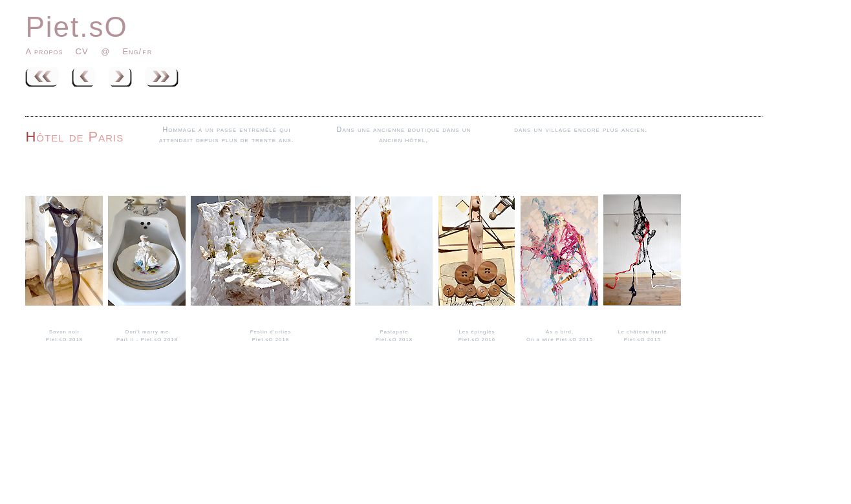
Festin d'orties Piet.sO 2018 (271, 331)
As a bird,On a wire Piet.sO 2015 (559, 331)
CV (84, 51)
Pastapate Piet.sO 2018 (394, 331)
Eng (130, 51)
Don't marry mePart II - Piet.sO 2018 (147, 331)
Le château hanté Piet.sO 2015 (642, 331)
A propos (44, 51)
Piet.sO (76, 27)
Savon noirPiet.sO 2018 (64, 331)
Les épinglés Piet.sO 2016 (477, 331)
